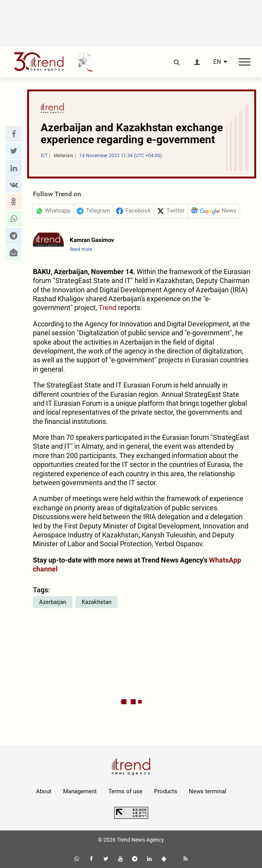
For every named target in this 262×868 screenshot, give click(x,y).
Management (80, 791)
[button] (14, 134)
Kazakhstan (97, 602)
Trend (108, 308)
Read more (81, 249)
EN (217, 62)
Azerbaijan (53, 602)
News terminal (208, 791)
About (44, 791)
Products (166, 791)
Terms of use (125, 791)
